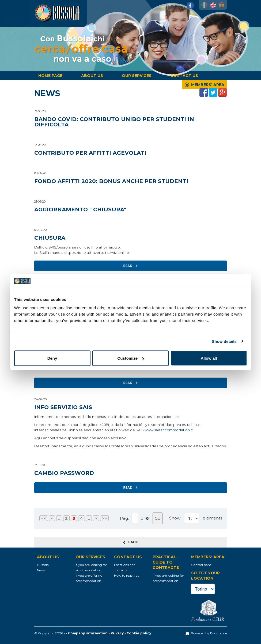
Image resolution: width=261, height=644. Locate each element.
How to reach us (126, 575)
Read (131, 266)
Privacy (117, 633)
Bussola (43, 565)
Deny (52, 358)
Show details (224, 341)
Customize (131, 358)
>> (104, 518)
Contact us (184, 76)
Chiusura (50, 238)
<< (44, 518)
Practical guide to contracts (166, 562)
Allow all (209, 358)
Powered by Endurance (206, 633)
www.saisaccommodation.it (169, 430)
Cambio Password (64, 473)
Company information (88, 633)
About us (92, 76)
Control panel (202, 565)
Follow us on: (180, 5)
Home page (50, 76)
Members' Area (208, 85)
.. (59, 518)
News (41, 570)
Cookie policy (139, 633)
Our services (137, 76)
